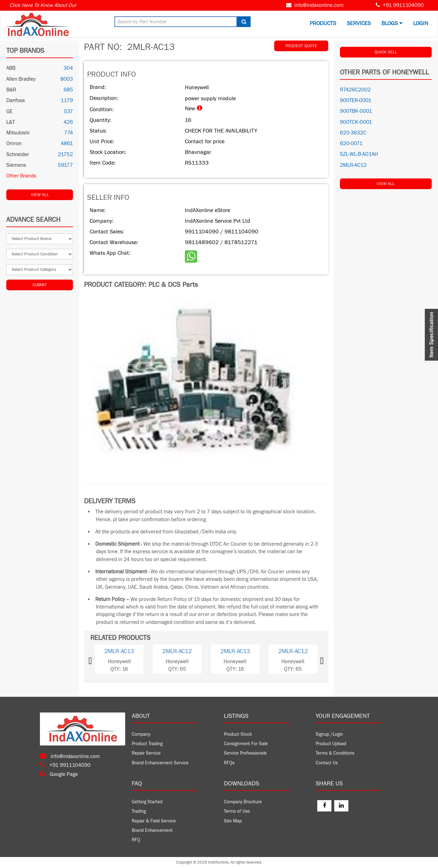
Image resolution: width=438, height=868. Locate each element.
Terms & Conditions (335, 753)
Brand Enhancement (152, 830)
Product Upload (331, 744)
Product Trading (147, 744)
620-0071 (351, 144)
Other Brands (21, 176)
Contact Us (327, 763)
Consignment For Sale (246, 744)
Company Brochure (243, 802)
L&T (11, 122)
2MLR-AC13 (119, 651)
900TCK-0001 (356, 122)
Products (323, 23)
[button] (100, 659)
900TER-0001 (356, 101)
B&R (11, 90)
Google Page (59, 774)
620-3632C (353, 133)
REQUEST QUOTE (301, 46)
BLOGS (392, 23)
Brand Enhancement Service (160, 763)
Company (141, 734)
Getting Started (147, 802)
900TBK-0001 (356, 111)
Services (359, 23)
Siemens (16, 165)
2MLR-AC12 (177, 651)
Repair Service (146, 753)
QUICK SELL (386, 52)
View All (40, 195)
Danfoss (16, 101)
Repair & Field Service (154, 821)
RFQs (229, 763)
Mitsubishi (18, 133)
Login (421, 23)
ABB (11, 68)
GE (9, 112)
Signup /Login (329, 734)
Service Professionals (245, 753)
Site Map (233, 821)
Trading (139, 811)
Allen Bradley (21, 79)
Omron (14, 144)
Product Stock (238, 734)
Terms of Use (237, 811)
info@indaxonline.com (319, 5)
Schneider (18, 155)
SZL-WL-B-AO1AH (359, 154)
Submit (40, 285)
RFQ (136, 840)
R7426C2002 (355, 90)
